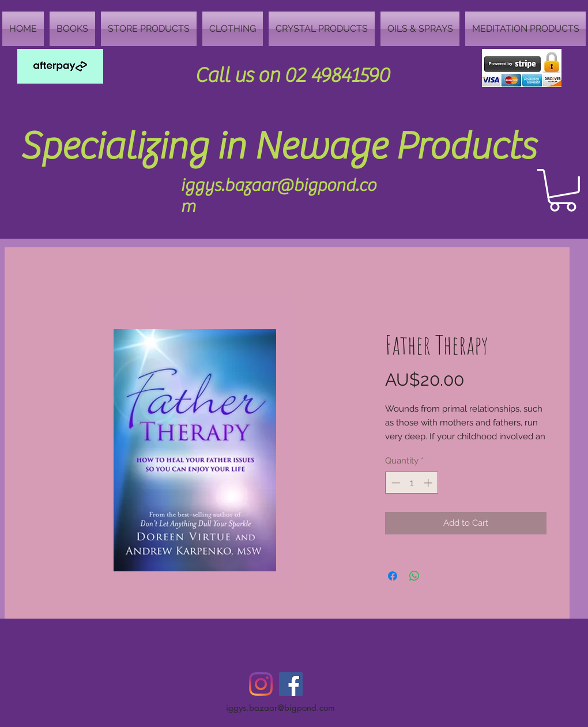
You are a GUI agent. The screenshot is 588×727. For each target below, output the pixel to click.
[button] (563, 190)
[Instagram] (261, 684)
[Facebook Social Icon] (291, 684)
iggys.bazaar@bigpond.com (280, 708)
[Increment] (429, 483)
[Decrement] (395, 483)
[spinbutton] (412, 483)
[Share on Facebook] (393, 576)
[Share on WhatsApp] (414, 576)
